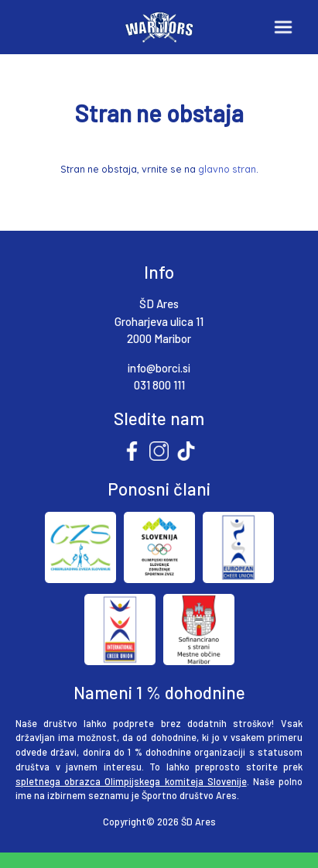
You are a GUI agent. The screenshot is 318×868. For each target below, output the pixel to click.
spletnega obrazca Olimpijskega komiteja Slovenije (131, 781)
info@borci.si (159, 368)
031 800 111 (159, 385)
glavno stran (227, 169)
